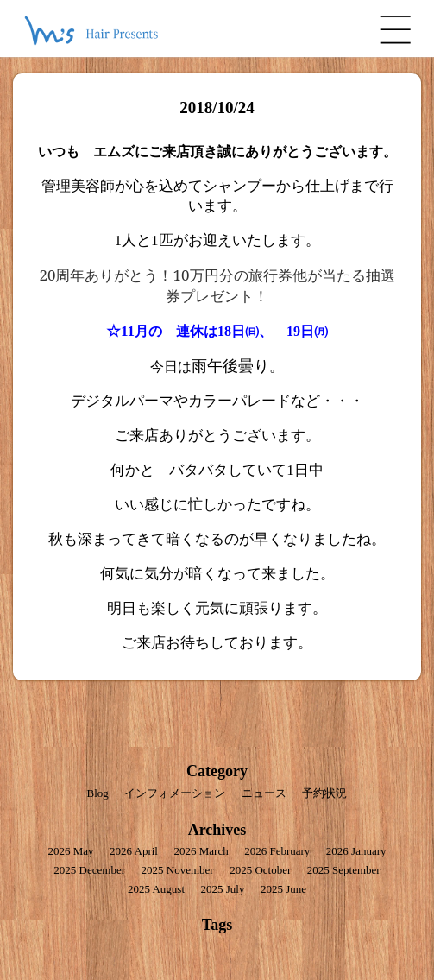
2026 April (134, 851)
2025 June (283, 889)
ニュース (264, 793)
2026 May (70, 851)
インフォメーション (175, 793)
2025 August (156, 889)
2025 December (89, 870)
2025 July (223, 889)
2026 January (356, 851)
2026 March (201, 851)
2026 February (277, 851)
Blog (98, 793)
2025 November (178, 870)
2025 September (344, 870)
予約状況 (324, 793)
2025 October (260, 870)
